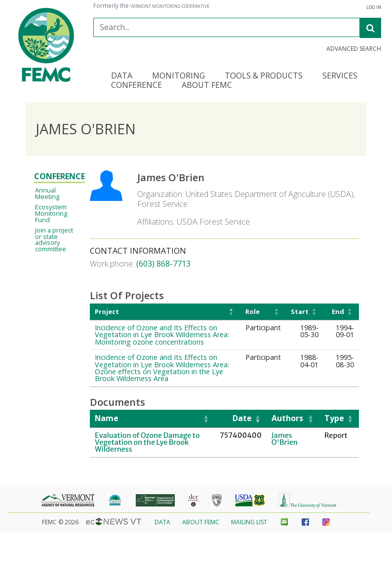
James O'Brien (285, 439)
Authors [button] (287, 418)
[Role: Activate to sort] (263, 311)
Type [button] (334, 418)
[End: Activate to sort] (341, 311)
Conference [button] (137, 86)
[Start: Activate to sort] (305, 311)
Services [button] (340, 76)
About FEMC (201, 522)
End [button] (338, 311)
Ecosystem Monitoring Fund (51, 213)
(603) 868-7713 (163, 264)
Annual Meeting (47, 193)
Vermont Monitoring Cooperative (170, 6)
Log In (374, 7)
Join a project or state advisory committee (54, 239)
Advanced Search (354, 49)
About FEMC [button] (207, 86)
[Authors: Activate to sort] (293, 419)
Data (162, 522)
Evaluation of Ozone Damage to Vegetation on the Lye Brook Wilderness (147, 443)
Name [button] (107, 418)
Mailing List (249, 522)
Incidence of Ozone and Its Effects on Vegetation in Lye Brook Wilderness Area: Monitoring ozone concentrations (162, 335)
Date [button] (242, 418)
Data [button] (122, 76)
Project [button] (107, 311)
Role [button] (253, 311)
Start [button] (300, 311)
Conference (59, 176)
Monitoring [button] (178, 76)
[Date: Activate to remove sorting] (241, 419)
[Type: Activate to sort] (339, 419)
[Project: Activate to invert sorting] (165, 311)
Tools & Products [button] (264, 76)
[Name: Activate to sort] (152, 419)
